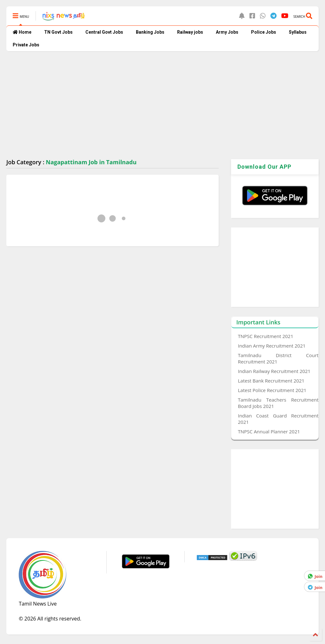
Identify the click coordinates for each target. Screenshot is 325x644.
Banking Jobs (150, 32)
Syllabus (298, 32)
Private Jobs (26, 45)
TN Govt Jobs (58, 32)
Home (22, 32)
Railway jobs (190, 32)
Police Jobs (264, 32)
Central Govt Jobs (104, 32)
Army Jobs (227, 32)
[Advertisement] (162, 105)
